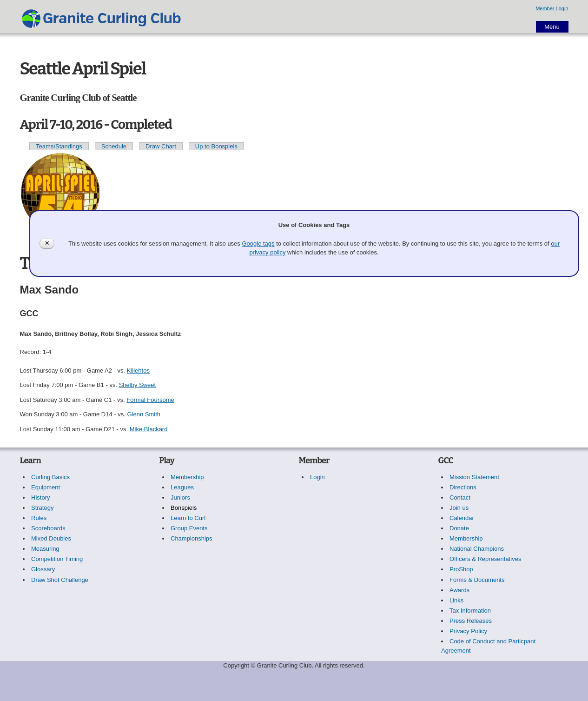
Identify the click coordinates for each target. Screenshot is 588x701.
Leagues (182, 487)
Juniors (180, 497)
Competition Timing (57, 559)
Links (456, 600)
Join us (459, 508)
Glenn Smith (144, 414)
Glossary (43, 569)
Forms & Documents (477, 580)
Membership (187, 477)
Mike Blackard (149, 429)
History (40, 497)
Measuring (45, 549)
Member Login (552, 8)
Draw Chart (161, 146)
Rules (39, 518)
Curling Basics (50, 477)
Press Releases (471, 621)
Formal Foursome (150, 400)
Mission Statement (474, 477)
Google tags (258, 244)
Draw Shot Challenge (60, 580)
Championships (192, 538)
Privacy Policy (468, 631)
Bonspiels (184, 508)
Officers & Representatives (485, 559)
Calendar (462, 518)
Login (317, 477)
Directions (463, 487)
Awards (459, 590)
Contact (460, 497)
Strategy (42, 508)
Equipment (46, 487)
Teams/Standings (59, 146)
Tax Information (470, 611)
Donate (459, 528)
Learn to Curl (188, 518)
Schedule (114, 146)
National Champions (477, 549)
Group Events (189, 528)
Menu (552, 27)
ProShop (461, 569)
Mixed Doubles (51, 538)
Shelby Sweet (138, 385)
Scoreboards (48, 528)
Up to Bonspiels (216, 146)
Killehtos (138, 371)
